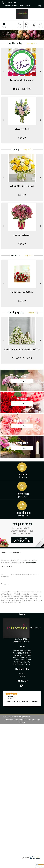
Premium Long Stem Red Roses (22, 292)
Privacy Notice (20, 720)
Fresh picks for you (22, 528)
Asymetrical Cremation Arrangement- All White (22, 349)
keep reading (31, 562)
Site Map (22, 722)
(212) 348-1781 (11, 3)
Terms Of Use (8, 720)
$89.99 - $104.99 (22, 89)
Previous (3, 71)
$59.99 (22, 301)
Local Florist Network (33, 720)
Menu (4, 27)
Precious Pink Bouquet (22, 235)
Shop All (30, 43)
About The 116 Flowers (11, 552)
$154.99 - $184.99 (22, 358)
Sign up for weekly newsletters (22, 540)
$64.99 (22, 138)
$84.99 (22, 195)
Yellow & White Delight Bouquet (22, 186)
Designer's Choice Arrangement (22, 80)
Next (41, 71)
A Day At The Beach (22, 129)
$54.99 (22, 244)
